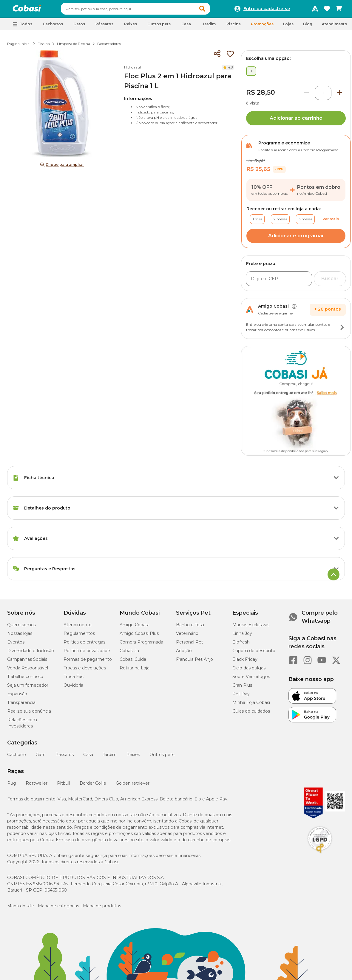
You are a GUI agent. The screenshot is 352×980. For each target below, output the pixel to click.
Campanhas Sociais (27, 662)
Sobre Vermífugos (251, 679)
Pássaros (64, 757)
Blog (308, 27)
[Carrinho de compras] (339, 10)
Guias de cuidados (251, 714)
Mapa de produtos (102, 909)
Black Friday (245, 662)
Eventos (16, 645)
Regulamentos (79, 636)
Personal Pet (190, 645)
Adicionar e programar (296, 238)
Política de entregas (84, 645)
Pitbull (64, 786)
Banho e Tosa (190, 627)
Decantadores (109, 46)
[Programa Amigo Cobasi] (315, 10)
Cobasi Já (129, 653)
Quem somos (21, 627)
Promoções (262, 27)
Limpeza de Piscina (74, 46)
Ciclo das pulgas (249, 671)
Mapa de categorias (58, 909)
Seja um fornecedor (28, 688)
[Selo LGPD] (320, 856)
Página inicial (19, 46)
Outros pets (162, 757)
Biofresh (241, 645)
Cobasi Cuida (133, 662)
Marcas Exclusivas (251, 627)
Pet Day (241, 697)
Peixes (133, 757)
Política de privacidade (87, 653)
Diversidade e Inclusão (31, 653)
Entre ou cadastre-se (267, 10)
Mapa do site (21, 909)
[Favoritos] (327, 10)
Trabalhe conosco (25, 679)
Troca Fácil (74, 679)
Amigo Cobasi (134, 627)
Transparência (21, 705)
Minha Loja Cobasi (251, 705)
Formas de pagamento (88, 662)
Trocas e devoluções (85, 671)
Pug (12, 786)
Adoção (184, 653)
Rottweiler (37, 786)
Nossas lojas (20, 636)
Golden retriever (133, 786)
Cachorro (17, 757)
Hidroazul (132, 70)
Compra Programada (141, 645)
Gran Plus (242, 688)
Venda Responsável (28, 671)
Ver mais (331, 222)
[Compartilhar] (217, 57)
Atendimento (335, 27)
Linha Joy (242, 636)
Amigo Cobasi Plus (139, 636)
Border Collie (93, 786)
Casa (88, 757)
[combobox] (147, 10)
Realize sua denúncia (29, 714)
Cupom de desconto (254, 653)
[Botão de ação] (342, 330)
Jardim (110, 757)
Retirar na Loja (135, 671)
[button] (214, 10)
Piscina (44, 46)
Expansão (17, 697)
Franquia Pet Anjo (194, 662)
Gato (41, 757)
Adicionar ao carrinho (296, 121)
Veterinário (187, 636)
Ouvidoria (73, 688)
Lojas (288, 27)
